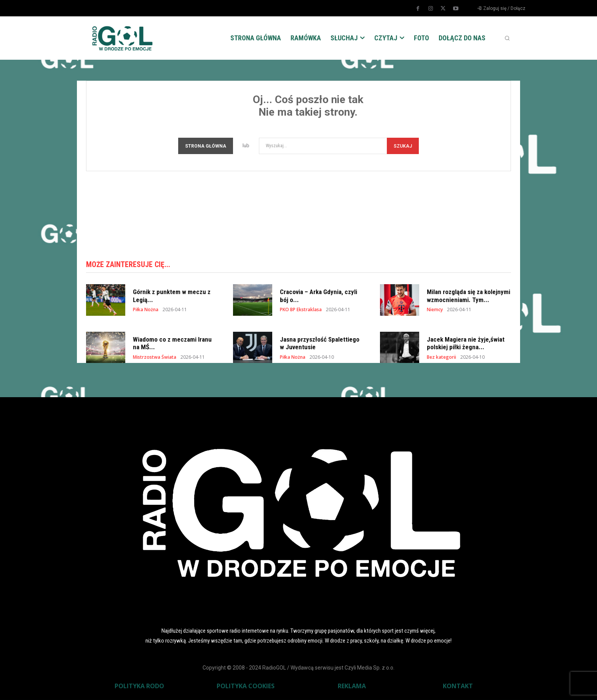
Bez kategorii (441, 358)
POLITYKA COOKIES (246, 687)
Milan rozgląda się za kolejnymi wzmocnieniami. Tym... (469, 297)
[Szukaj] (403, 146)
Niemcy (435, 310)
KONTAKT (458, 687)
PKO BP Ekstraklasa (301, 310)
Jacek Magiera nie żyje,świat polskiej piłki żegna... (466, 344)
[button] (507, 38)
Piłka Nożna (146, 310)
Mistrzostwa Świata (155, 358)
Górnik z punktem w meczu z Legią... (172, 297)
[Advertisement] (298, 213)
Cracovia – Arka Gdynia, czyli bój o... (318, 297)
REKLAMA (352, 687)
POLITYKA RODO (139, 687)
